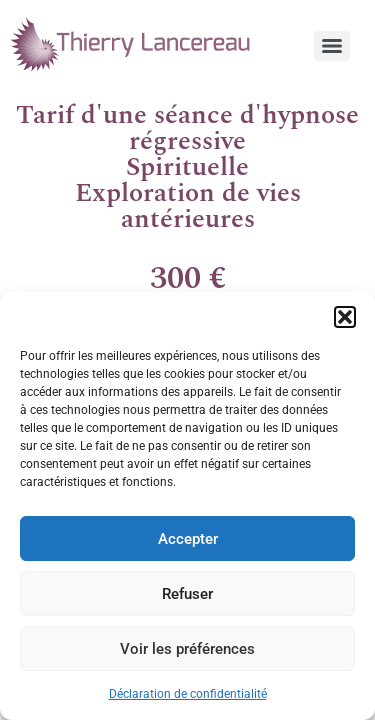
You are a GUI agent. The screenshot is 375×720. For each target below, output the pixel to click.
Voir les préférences (187, 649)
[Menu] (332, 46)
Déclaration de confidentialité (188, 694)
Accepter (188, 539)
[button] (345, 317)
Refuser (187, 594)
